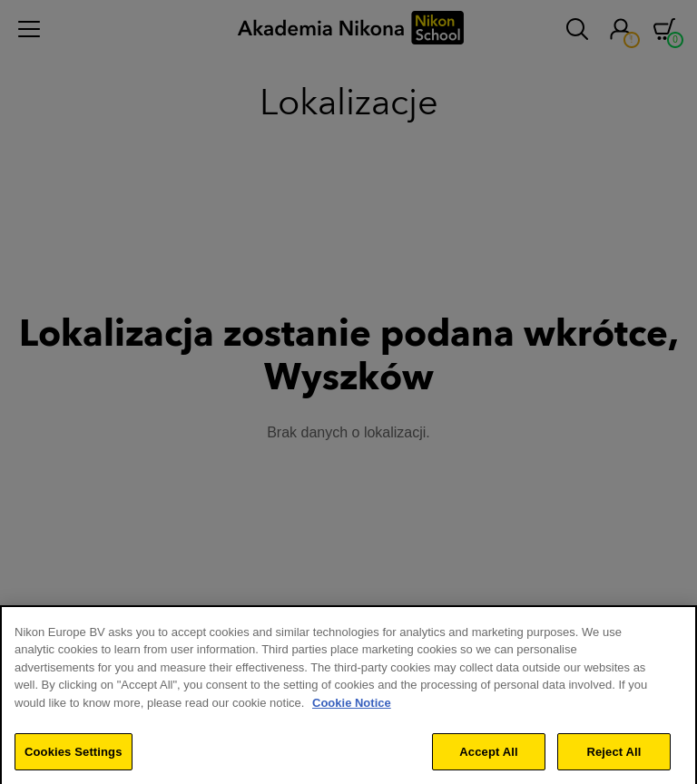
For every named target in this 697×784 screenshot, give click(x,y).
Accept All (488, 758)
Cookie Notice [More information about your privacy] (352, 710)
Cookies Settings (74, 758)
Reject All (614, 758)
